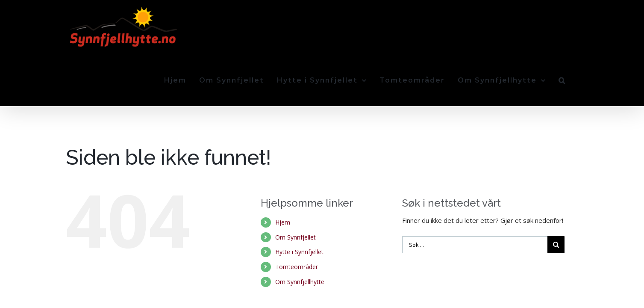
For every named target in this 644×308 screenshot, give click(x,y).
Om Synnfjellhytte (300, 229)
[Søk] (575, 27)
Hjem (283, 169)
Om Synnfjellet (296, 184)
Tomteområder (297, 214)
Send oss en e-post (550, 276)
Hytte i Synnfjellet (299, 199)
